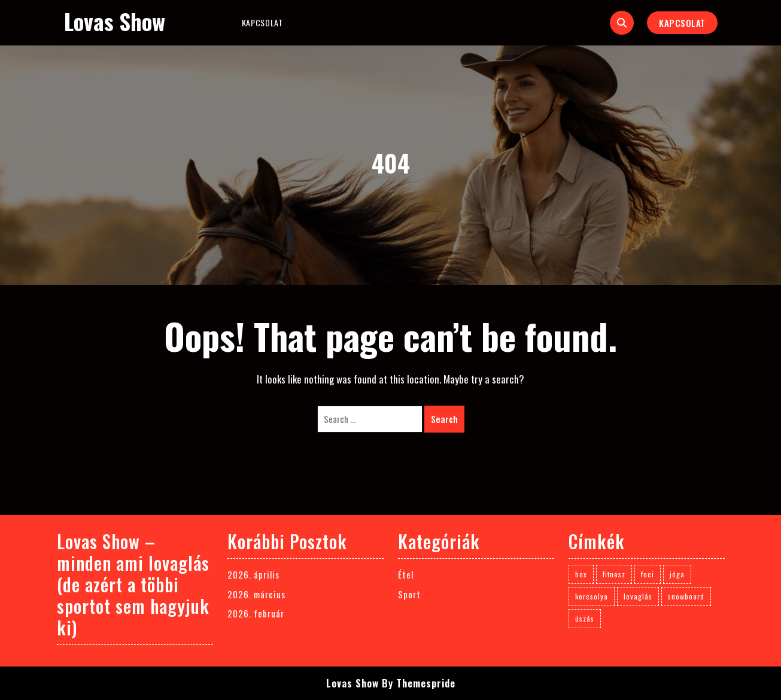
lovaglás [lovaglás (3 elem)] (638, 596)
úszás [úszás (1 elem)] (585, 618)
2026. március (256, 594)
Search (444, 419)
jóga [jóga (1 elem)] (677, 574)
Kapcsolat (262, 22)
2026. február (256, 613)
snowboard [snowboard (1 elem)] (686, 596)
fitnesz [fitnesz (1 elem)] (614, 574)
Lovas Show (115, 21)
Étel (406, 574)
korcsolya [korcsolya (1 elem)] (592, 596)
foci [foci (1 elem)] (648, 574)
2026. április (253, 574)
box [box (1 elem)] (581, 574)
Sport (409, 594)
